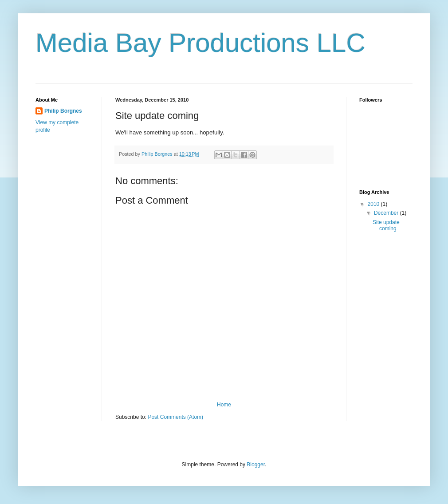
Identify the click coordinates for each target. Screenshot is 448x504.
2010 (374, 204)
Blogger (256, 465)
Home (224, 405)
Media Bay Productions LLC (200, 43)
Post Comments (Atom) (175, 417)
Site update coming (386, 225)
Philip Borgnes (63, 111)
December (387, 213)
